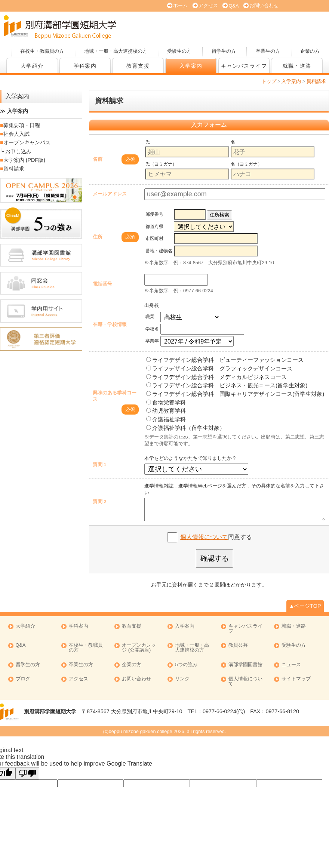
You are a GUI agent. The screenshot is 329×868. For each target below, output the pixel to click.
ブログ (23, 679)
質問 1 (100, 464)
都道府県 (154, 227)
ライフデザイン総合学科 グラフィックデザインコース (219, 368)
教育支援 (138, 66)
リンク (182, 679)
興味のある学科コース (115, 396)
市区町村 (154, 238)
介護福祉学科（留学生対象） (186, 428)
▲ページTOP (305, 606)
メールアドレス (110, 194)
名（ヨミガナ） (246, 164)
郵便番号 (154, 214)
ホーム (180, 5)
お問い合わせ (264, 5)
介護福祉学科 (166, 419)
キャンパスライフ (245, 629)
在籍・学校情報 (110, 324)
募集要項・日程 (22, 125)
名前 (98, 159)
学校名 (152, 329)
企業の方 (310, 51)
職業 (150, 317)
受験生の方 (179, 51)
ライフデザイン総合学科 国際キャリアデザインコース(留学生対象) (235, 394)
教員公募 (238, 645)
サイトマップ (296, 679)
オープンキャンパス (144, 27)
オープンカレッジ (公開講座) (301, 27)
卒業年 (152, 341)
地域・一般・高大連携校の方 (116, 51)
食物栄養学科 (166, 402)
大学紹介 (32, 66)
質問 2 (100, 501)
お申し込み (18, 151)
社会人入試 (16, 134)
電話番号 (102, 284)
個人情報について (204, 537)
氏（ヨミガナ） (161, 164)
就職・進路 (297, 66)
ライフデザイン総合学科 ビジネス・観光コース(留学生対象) (227, 385)
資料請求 (249, 27)
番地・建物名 (159, 251)
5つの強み (186, 665)
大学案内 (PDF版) (196, 27)
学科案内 (85, 66)
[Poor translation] (27, 773)
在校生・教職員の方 (42, 51)
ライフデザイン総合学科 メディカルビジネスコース (216, 377)
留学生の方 (224, 51)
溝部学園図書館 (245, 665)
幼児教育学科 (166, 411)
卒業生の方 (268, 51)
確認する (215, 558)
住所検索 (219, 215)
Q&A (233, 6)
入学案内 (191, 66)
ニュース (291, 665)
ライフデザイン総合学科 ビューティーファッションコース (225, 360)
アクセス (208, 5)
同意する (216, 537)
